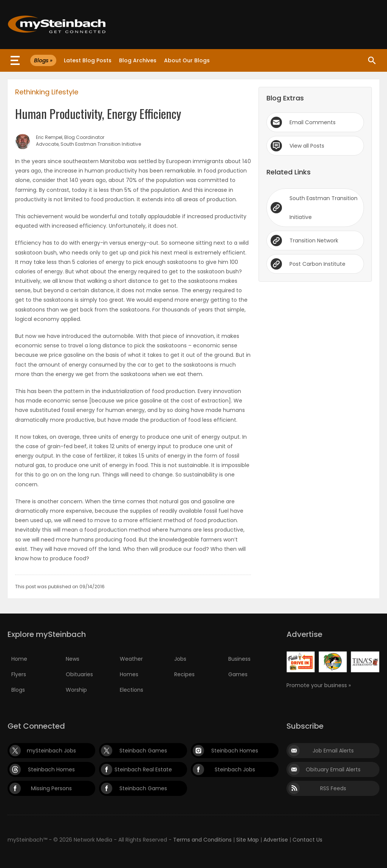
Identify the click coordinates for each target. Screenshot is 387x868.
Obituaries (79, 674)
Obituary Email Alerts (333, 769)
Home (19, 659)
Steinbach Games (143, 751)
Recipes (184, 674)
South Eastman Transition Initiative (324, 208)
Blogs (18, 690)
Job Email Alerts (333, 751)
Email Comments (313, 122)
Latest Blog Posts (88, 60)
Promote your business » (319, 685)
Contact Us (307, 840)
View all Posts (307, 146)
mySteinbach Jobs (51, 751)
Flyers (19, 674)
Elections (132, 690)
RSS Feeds (333, 788)
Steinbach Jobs (235, 769)
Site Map (248, 840)
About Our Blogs (187, 60)
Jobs (180, 659)
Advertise (276, 840)
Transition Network (314, 241)
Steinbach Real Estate (143, 769)
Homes (129, 674)
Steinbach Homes (235, 751)
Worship (76, 690)
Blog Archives (138, 60)
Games (238, 674)
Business (239, 659)
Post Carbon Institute (317, 264)
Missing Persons (51, 788)
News (73, 659)
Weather (131, 659)
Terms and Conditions (202, 840)
